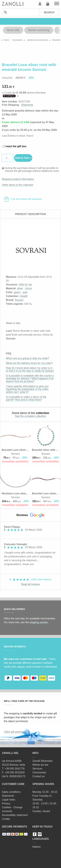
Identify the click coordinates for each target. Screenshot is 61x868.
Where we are (40, 765)
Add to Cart (22, 158)
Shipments (27, 105)
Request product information (18, 179)
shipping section (39, 622)
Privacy (6, 803)
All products (17, 40)
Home (6, 40)
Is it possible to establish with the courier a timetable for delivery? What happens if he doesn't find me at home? (30, 379)
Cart (48, 4)
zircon (29, 288)
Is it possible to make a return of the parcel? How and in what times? (26, 398)
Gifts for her (26, 285)
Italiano (37, 847)
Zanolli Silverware (42, 761)
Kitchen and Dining (39, 30)
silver (20, 288)
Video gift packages (15, 732)
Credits (6, 819)
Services (37, 769)
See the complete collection (30, 416)
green (17, 292)
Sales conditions (11, 792)
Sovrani (19, 300)
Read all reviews (30, 584)
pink (25, 292)
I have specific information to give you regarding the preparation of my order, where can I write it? (27, 389)
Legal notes (9, 800)
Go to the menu (57, 4)
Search (49, 12)
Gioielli (23, 296)
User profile (40, 4)
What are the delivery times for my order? (29, 363)
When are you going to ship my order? (28, 358)
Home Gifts (13, 30)
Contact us (38, 776)
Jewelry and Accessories (37, 40)
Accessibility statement (15, 815)
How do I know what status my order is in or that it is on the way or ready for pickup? (30, 369)
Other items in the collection (18, 185)
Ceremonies (39, 772)
